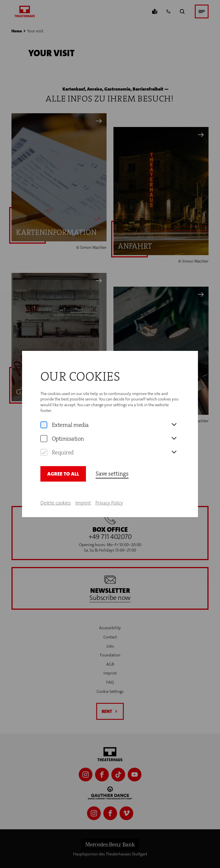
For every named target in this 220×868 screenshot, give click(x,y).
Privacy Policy (109, 492)
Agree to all (63, 463)
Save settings (112, 462)
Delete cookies (56, 492)
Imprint (83, 492)
